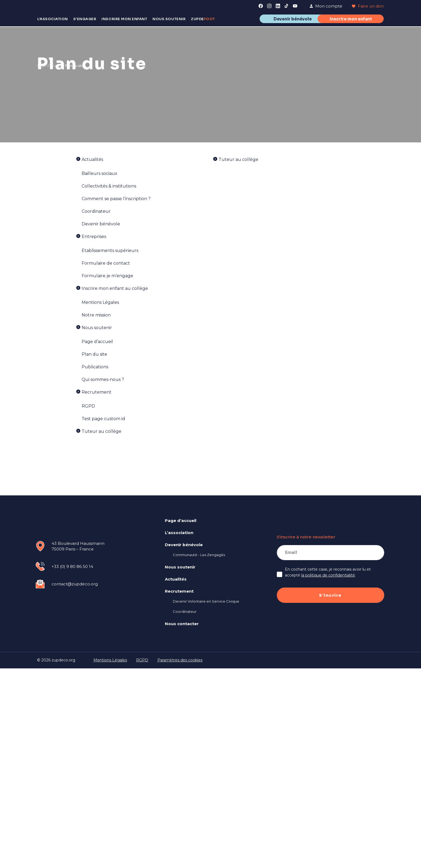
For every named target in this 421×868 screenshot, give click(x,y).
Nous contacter (182, 624)
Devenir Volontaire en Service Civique (206, 601)
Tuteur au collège (101, 431)
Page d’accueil (49, 66)
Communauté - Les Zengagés (199, 555)
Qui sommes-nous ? (103, 379)
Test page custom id (103, 419)
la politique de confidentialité (328, 575)
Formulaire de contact (106, 263)
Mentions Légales (100, 302)
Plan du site (94, 354)
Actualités (92, 159)
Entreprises (94, 237)
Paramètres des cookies (180, 660)
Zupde (203, 19)
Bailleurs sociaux (99, 173)
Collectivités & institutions (109, 186)
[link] (261, 6)
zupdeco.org (63, 660)
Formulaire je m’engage (107, 276)
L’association (179, 533)
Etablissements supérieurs (110, 251)
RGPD (88, 406)
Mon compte (326, 6)
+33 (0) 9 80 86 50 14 (72, 566)
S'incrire (330, 595)
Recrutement (97, 392)
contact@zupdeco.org (75, 584)
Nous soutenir (97, 328)
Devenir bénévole (293, 19)
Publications (95, 367)
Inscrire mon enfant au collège (115, 288)
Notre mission (96, 315)
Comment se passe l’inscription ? (116, 199)
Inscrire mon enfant (351, 19)
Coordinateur (96, 211)
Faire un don (368, 6)
